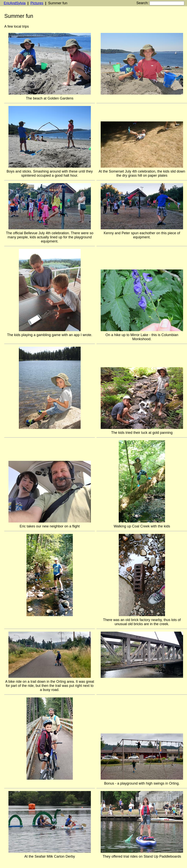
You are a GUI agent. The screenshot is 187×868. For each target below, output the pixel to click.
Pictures (37, 3)
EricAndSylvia (15, 3)
